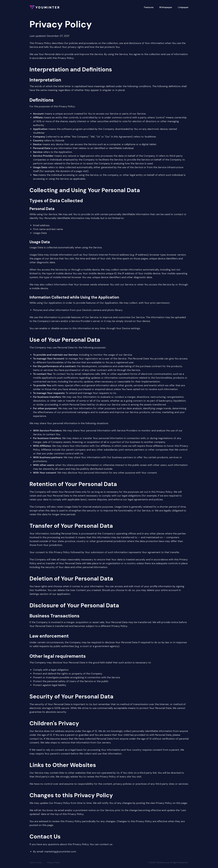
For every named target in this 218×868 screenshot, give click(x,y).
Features (149, 7)
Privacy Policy (54, 862)
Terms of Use (36, 862)
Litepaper (183, 7)
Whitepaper (166, 7)
